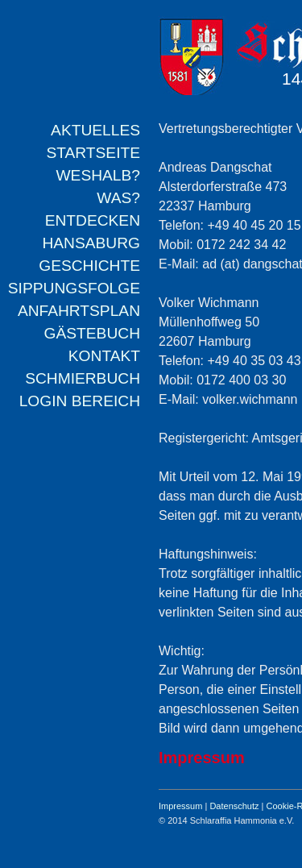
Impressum (180, 806)
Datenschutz (234, 806)
